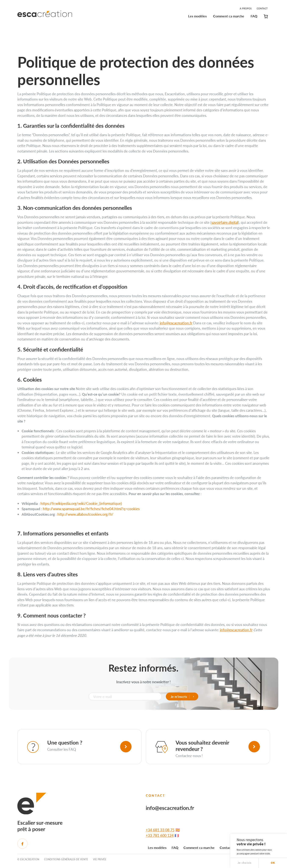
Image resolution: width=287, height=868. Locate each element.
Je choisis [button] (245, 863)
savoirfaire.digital (225, 222)
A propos (246, 8)
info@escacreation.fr (176, 323)
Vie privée (100, 859)
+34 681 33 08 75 (160, 830)
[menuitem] (197, 17)
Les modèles (197, 16)
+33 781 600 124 (160, 835)
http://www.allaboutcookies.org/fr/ (85, 514)
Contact (262, 8)
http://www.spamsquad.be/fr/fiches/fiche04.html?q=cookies (91, 509)
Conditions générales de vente (66, 859)
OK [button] (273, 863)
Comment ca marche (229, 16)
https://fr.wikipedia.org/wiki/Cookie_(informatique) (81, 503)
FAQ (254, 16)
